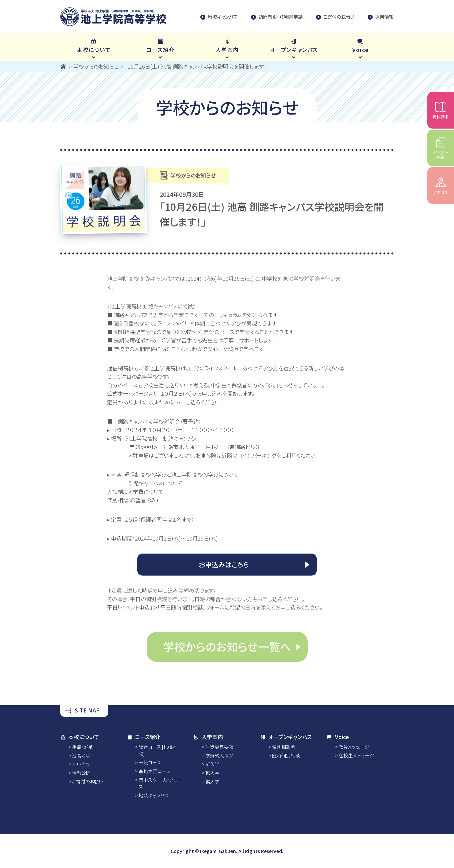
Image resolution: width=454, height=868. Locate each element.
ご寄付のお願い (335, 17)
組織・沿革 (82, 747)
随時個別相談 (286, 755)
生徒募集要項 (219, 747)
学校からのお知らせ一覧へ (227, 647)
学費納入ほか (219, 755)
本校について (80, 737)
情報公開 (81, 773)
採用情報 (381, 17)
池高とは (81, 755)
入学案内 (208, 737)
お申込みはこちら (224, 564)
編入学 (212, 781)
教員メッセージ (354, 747)
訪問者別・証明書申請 (277, 17)
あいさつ (81, 764)
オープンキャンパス (286, 737)
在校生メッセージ (356, 755)
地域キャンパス (219, 17)
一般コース (150, 762)
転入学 (212, 773)
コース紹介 (144, 737)
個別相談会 (284, 747)
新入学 (212, 764)
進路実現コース (154, 771)
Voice (338, 737)
